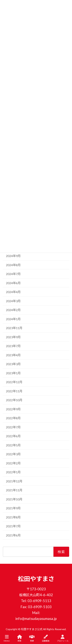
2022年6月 (13, 436)
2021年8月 (13, 517)
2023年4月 (13, 355)
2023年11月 (14, 328)
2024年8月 (13, 265)
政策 (20, 638)
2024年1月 (13, 319)
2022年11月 (14, 391)
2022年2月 (13, 463)
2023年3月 (13, 364)
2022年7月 (13, 427)
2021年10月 (14, 499)
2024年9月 (13, 256)
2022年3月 (13, 454)
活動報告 (46, 638)
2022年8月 (13, 418)
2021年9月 (13, 508)
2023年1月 (13, 373)
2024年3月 (13, 301)
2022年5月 (13, 445)
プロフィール (63, 638)
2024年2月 (13, 310)
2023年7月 (13, 346)
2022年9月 (13, 409)
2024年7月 (13, 274)
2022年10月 (14, 400)
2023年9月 (13, 337)
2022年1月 (13, 472)
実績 (32, 638)
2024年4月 (13, 292)
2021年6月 (13, 535)
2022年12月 (14, 382)
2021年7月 (13, 526)
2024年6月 (13, 283)
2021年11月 (14, 490)
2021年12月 (14, 481)
